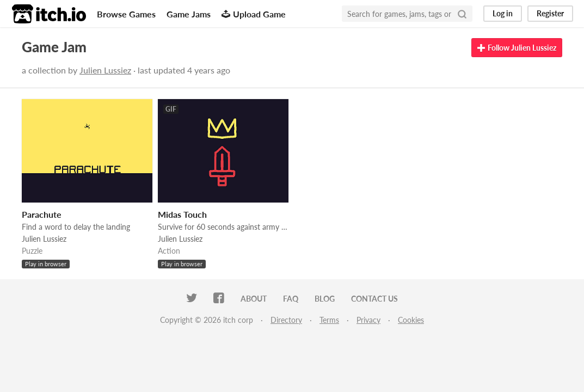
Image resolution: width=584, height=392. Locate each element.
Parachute (42, 214)
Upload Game (254, 14)
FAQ (291, 299)
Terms (329, 320)
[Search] (462, 14)
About (254, 299)
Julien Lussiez (105, 70)
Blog (325, 299)
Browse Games (126, 14)
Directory (286, 320)
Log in (503, 13)
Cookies (411, 320)
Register (550, 13)
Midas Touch (182, 214)
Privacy (368, 320)
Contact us (374, 299)
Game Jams (189, 14)
